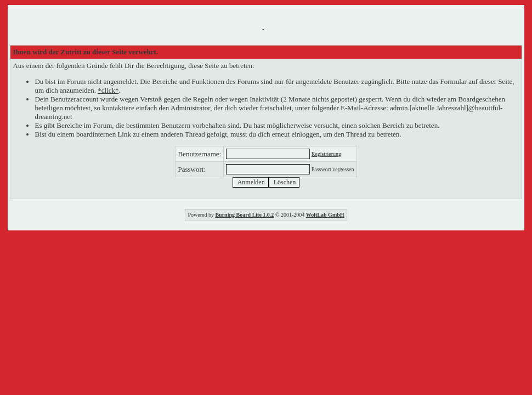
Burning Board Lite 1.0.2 (244, 215)
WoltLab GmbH (325, 215)
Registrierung (326, 154)
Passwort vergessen (333, 169)
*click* (108, 90)
